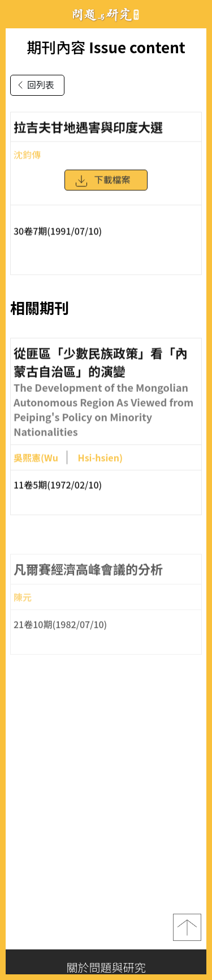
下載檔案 (102, 184)
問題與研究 (106, 14)
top (187, 927)
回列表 (34, 85)
